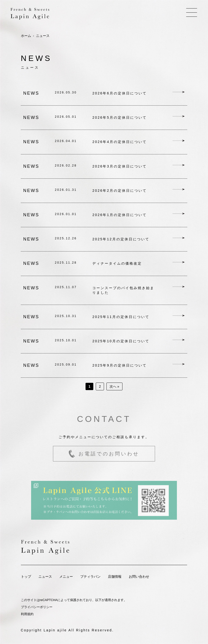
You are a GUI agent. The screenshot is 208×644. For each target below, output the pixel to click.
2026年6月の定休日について (120, 93)
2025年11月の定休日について (121, 317)
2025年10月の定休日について (121, 341)
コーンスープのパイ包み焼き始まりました (123, 290)
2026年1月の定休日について (120, 215)
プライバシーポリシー (37, 607)
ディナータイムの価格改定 (117, 263)
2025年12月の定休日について (121, 239)
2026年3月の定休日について (120, 166)
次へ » (114, 386)
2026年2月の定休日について (120, 191)
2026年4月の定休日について (120, 142)
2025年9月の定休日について (120, 365)
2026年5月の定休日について (120, 117)
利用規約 (27, 614)
